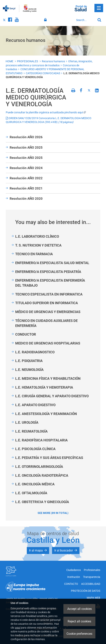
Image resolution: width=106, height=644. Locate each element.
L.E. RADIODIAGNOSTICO (35, 352)
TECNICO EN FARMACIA (34, 254)
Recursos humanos (53, 61)
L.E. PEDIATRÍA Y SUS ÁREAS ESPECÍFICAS (49, 458)
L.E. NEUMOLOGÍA (29, 370)
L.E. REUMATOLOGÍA (31, 431)
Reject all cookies (79, 621)
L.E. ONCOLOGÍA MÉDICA (35, 484)
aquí (18, 628)
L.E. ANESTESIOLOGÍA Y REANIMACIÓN (46, 414)
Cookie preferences (79, 634)
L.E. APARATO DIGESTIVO (35, 405)
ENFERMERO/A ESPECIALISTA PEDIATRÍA (48, 272)
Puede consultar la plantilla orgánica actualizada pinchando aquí (46, 112)
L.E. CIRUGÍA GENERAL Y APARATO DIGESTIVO (52, 396)
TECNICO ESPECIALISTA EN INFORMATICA (49, 294)
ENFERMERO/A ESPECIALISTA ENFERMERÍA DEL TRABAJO (50, 283)
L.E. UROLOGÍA (27, 422)
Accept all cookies (79, 609)
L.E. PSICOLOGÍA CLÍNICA (35, 449)
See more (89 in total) (53, 513)
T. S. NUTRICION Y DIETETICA (38, 245)
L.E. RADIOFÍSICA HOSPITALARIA (41, 440)
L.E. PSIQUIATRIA (29, 361)
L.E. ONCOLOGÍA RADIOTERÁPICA (42, 475)
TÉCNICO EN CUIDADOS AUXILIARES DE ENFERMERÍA (46, 323)
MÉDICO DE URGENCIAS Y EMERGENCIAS (48, 312)
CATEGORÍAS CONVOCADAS (43, 73)
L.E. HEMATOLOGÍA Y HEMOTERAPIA (44, 387)
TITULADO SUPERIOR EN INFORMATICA (47, 303)
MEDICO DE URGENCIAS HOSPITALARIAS (48, 343)
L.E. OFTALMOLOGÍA (31, 493)
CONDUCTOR (26, 334)
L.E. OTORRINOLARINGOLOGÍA (39, 467)
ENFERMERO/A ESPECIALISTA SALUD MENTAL (52, 263)
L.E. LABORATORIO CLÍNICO (37, 236)
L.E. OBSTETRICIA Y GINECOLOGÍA (42, 502)
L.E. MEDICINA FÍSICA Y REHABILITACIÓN (48, 378)
